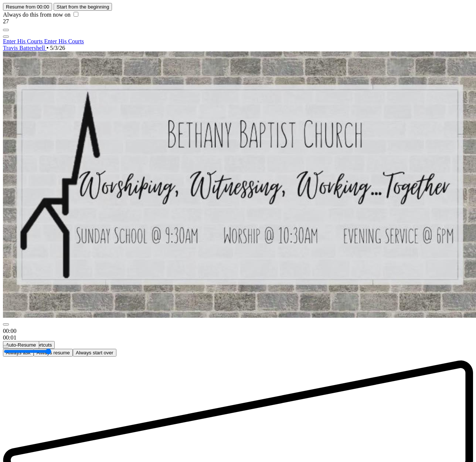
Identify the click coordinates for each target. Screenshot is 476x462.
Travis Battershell (25, 48)
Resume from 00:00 (28, 7)
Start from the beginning (83, 7)
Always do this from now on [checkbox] (41, 15)
